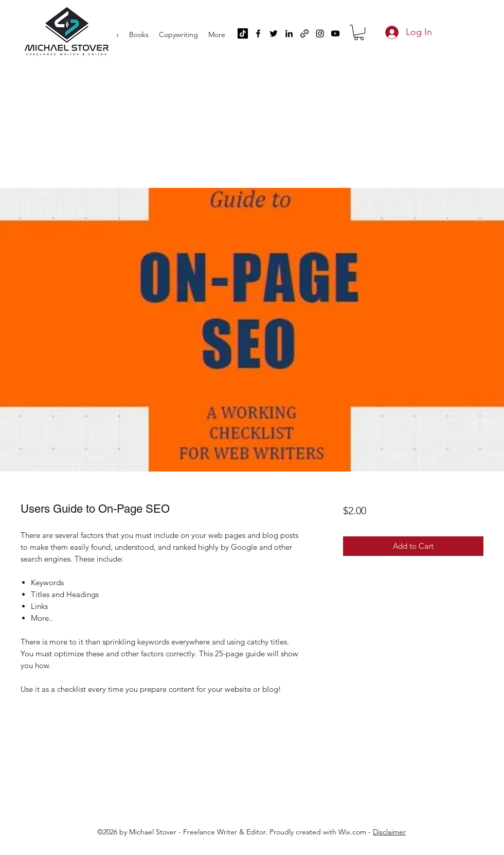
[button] (359, 32)
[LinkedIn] (289, 33)
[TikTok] (243, 33)
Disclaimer (389, 832)
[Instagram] (320, 33)
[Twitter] (274, 33)
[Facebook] (258, 33)
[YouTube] (335, 33)
